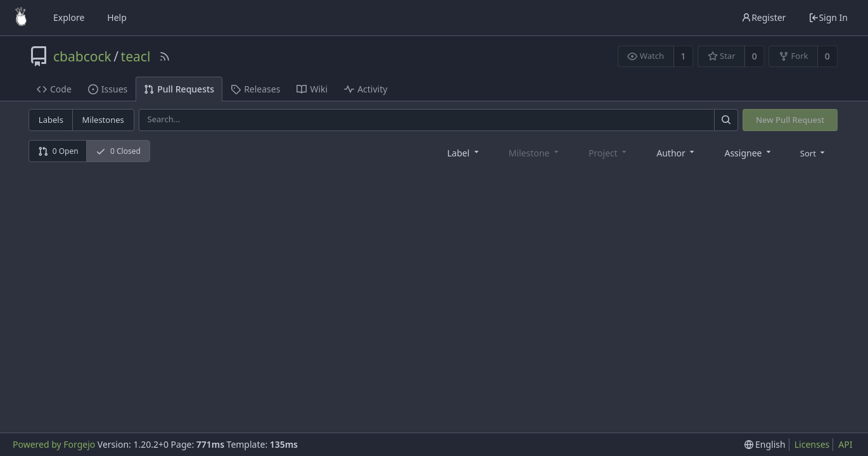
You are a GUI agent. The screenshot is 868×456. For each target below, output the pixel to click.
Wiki (312, 89)
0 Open (58, 151)
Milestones (103, 120)
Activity (366, 89)
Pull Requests (179, 89)
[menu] (814, 153)
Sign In (828, 17)
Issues (108, 89)
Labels (51, 120)
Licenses (812, 444)
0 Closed (118, 151)
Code (54, 89)
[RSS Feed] (165, 56)
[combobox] (464, 152)
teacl (136, 56)
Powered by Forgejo (54, 444)
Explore (69, 17)
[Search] (726, 120)
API (845, 444)
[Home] (21, 18)
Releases (255, 89)
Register (763, 17)
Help (117, 17)
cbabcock (82, 56)
